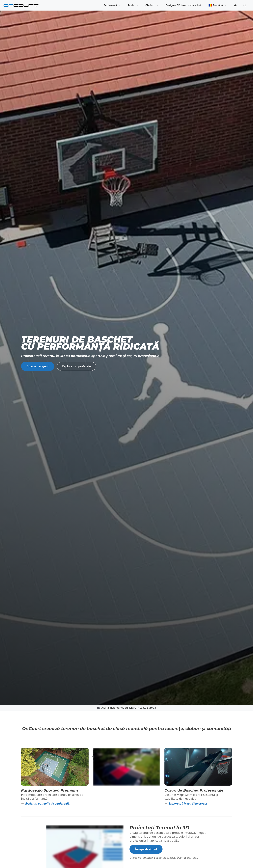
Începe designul (38, 366)
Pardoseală (114, 5)
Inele (135, 5)
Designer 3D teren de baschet (183, 5)
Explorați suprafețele (77, 366)
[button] (245, 5)
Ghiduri (154, 5)
